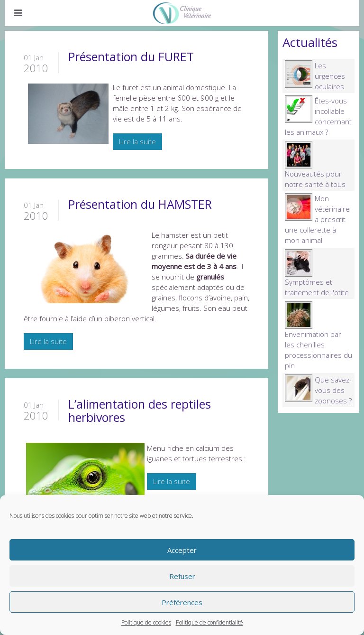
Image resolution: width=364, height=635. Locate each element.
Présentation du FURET (131, 56)
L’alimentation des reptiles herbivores (140, 411)
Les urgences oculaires (330, 76)
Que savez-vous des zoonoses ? (333, 390)
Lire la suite (137, 141)
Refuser (182, 576)
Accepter (182, 550)
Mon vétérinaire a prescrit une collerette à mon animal (317, 219)
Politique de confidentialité (209, 622)
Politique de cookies (146, 622)
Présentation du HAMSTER (140, 204)
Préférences (182, 602)
